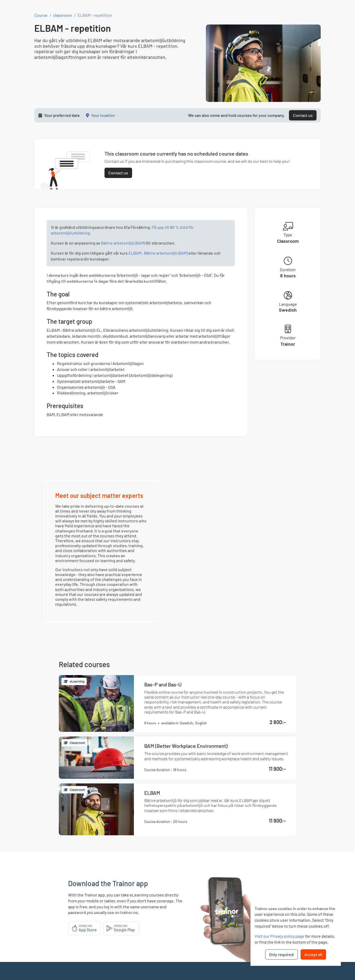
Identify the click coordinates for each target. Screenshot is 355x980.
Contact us (303, 115)
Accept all (313, 954)
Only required (281, 954)
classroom (63, 15)
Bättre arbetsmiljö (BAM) (123, 243)
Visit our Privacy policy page (280, 936)
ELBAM (135, 253)
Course (41, 15)
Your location (103, 115)
